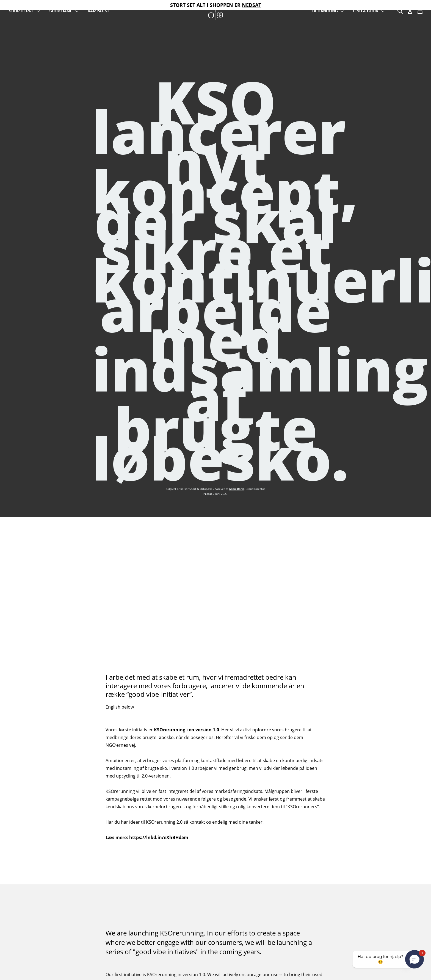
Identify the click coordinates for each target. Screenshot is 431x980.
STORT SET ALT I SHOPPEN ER (216, 5)
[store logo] (215, 11)
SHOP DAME (64, 11)
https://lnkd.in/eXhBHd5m (159, 837)
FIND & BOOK (369, 11)
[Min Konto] (410, 11)
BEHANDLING (328, 11)
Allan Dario (237, 489)
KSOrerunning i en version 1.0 (187, 730)
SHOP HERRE (25, 11)
